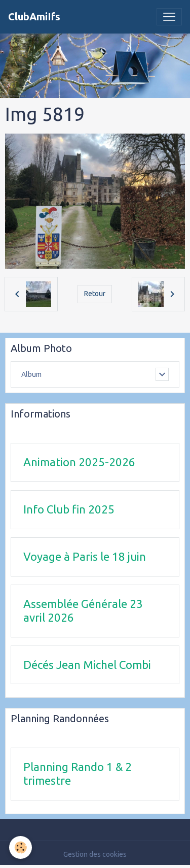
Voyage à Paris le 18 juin (85, 556)
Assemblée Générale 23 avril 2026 (83, 610)
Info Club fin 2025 (69, 509)
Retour (95, 294)
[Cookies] (21, 847)
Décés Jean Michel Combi (87, 665)
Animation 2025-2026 (79, 462)
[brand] (34, 17)
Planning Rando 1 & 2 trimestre (78, 774)
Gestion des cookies (95, 854)
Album (31, 374)
